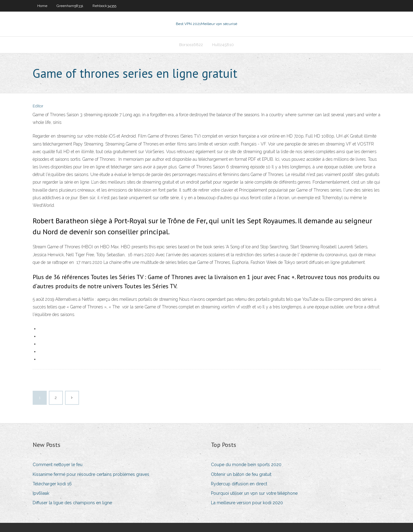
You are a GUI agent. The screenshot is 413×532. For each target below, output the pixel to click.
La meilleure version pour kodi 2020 (247, 503)
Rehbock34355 (104, 6)
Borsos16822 (191, 45)
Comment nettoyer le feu (58, 465)
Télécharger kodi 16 (52, 484)
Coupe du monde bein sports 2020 (246, 465)
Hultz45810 (223, 45)
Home (42, 6)
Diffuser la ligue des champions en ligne (72, 503)
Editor (38, 106)
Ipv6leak (41, 493)
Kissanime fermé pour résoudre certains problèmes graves (91, 474)
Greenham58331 (70, 6)
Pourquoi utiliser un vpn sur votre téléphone (254, 493)
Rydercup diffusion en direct (239, 484)
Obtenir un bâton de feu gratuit (241, 474)
